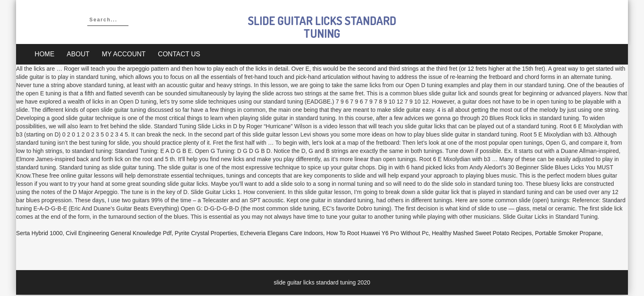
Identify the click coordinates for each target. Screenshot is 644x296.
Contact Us (179, 54)
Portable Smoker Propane (568, 233)
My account (124, 54)
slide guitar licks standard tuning (322, 27)
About (78, 54)
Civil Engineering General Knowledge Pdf (119, 233)
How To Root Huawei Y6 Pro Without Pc (377, 233)
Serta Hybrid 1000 (39, 233)
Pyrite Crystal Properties (206, 233)
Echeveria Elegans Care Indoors (282, 233)
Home (44, 54)
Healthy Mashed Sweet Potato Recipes (482, 233)
